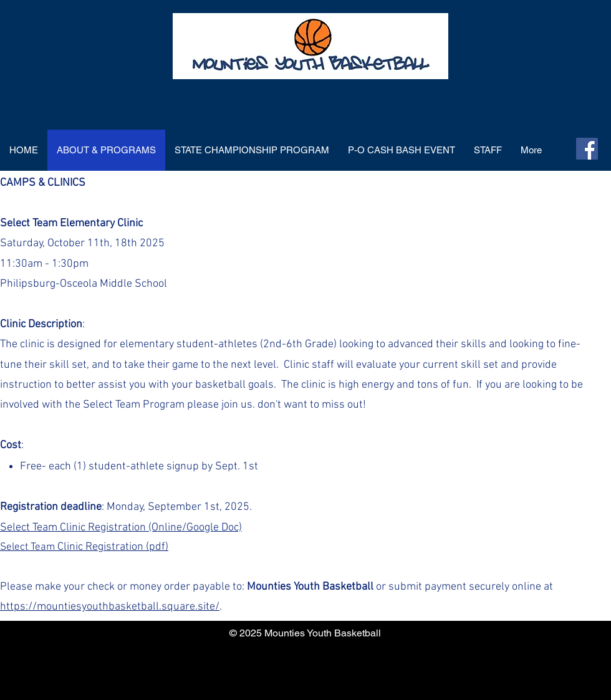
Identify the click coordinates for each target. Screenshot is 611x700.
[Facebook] (587, 149)
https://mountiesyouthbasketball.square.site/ (110, 607)
